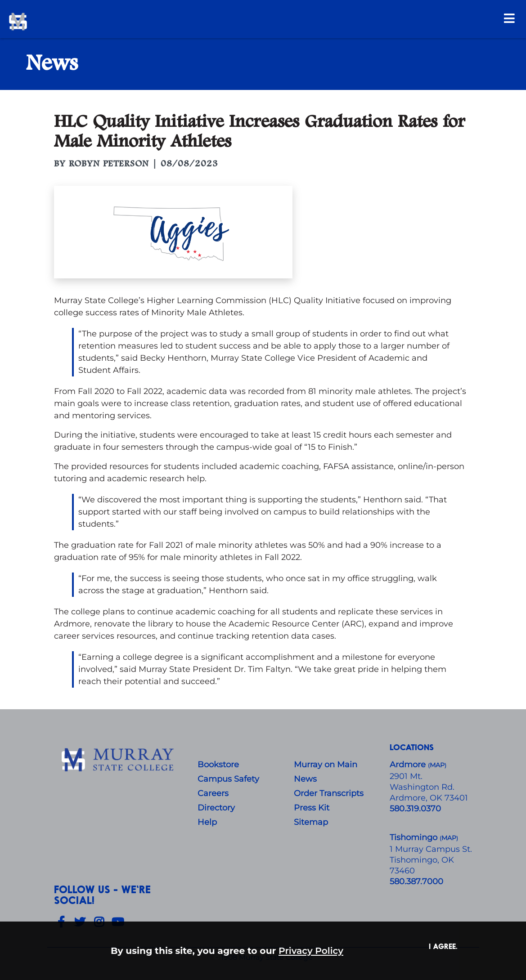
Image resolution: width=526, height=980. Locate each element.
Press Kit (312, 808)
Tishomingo (415, 837)
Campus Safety (228, 779)
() (449, 838)
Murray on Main (326, 765)
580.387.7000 (416, 882)
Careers (213, 793)
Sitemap (311, 822)
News (305, 779)
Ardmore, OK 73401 (429, 798)
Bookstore (218, 765)
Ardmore (409, 765)
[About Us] (119, 760)
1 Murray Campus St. (431, 849)
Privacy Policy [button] (311, 951)
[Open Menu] (509, 18)
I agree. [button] (443, 946)
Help (207, 822)
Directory (216, 808)
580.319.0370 (415, 809)
